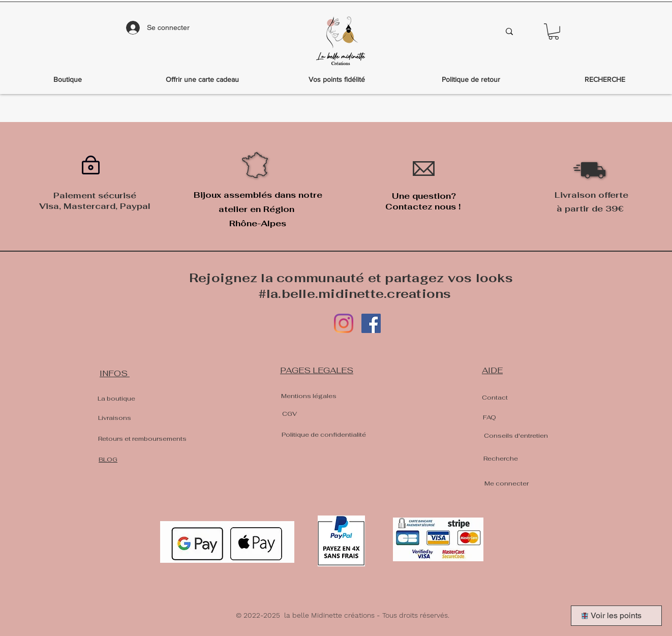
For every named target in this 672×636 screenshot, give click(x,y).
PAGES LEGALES (317, 370)
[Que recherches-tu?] (447, 31)
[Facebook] (371, 323)
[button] (554, 32)
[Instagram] (344, 323)
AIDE (492, 370)
